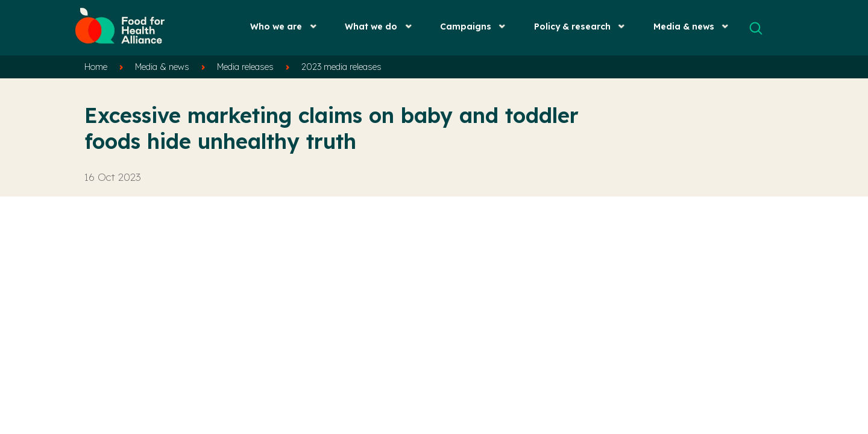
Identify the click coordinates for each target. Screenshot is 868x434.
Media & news (684, 26)
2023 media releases (341, 67)
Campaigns (466, 26)
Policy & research (572, 26)
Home (96, 67)
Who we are (276, 26)
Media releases (245, 67)
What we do (371, 26)
